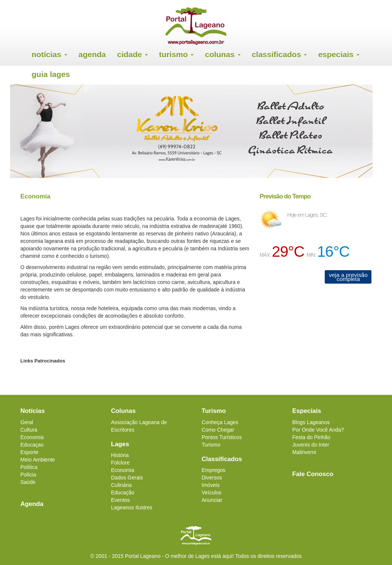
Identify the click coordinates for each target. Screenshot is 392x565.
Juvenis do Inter (311, 445)
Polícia (28, 475)
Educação (123, 493)
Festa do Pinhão (311, 437)
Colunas (223, 54)
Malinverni (304, 452)
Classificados (280, 54)
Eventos (121, 500)
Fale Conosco (313, 474)
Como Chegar (218, 430)
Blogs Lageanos (311, 422)
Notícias (50, 54)
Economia (32, 437)
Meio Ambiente (38, 460)
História (120, 455)
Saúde (28, 482)
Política (29, 467)
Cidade (132, 54)
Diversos (212, 478)
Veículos (212, 493)
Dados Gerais (127, 478)
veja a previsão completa (348, 277)
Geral (27, 422)
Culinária (121, 485)
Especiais (339, 54)
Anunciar (212, 500)
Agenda (92, 54)
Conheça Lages (220, 422)
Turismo (177, 54)
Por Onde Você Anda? (318, 430)
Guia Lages (51, 74)
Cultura (29, 430)
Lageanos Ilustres (132, 507)
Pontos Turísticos (222, 437)
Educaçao (32, 445)
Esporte (30, 452)
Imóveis (211, 485)
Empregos (214, 470)
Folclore (120, 463)
